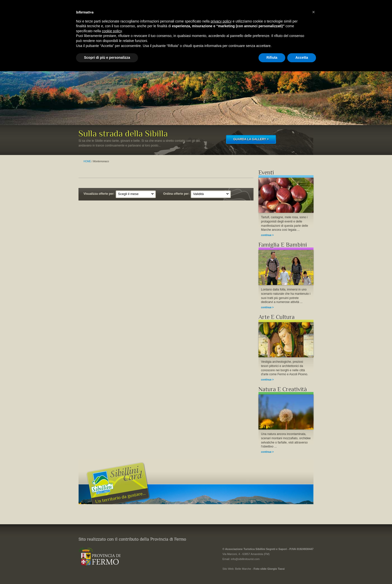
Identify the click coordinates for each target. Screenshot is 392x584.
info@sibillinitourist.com (245, 559)
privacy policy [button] (221, 21)
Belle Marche (243, 569)
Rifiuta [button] (272, 57)
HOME (87, 161)
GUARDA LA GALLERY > (251, 139)
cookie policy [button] (112, 31)
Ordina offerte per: (176, 194)
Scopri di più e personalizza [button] (107, 57)
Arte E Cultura (277, 317)
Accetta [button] (302, 57)
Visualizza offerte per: (99, 194)
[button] (313, 12)
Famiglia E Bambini (283, 245)
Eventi (266, 173)
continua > (267, 235)
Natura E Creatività (283, 389)
